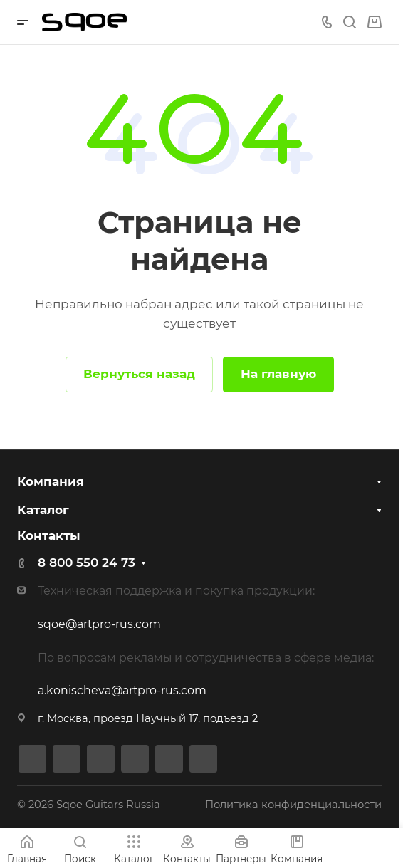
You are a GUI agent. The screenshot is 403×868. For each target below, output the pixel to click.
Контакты (49, 535)
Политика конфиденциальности (293, 805)
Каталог (43, 510)
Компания (51, 481)
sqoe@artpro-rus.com (99, 624)
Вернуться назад (139, 374)
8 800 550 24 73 (87, 563)
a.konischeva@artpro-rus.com (122, 690)
